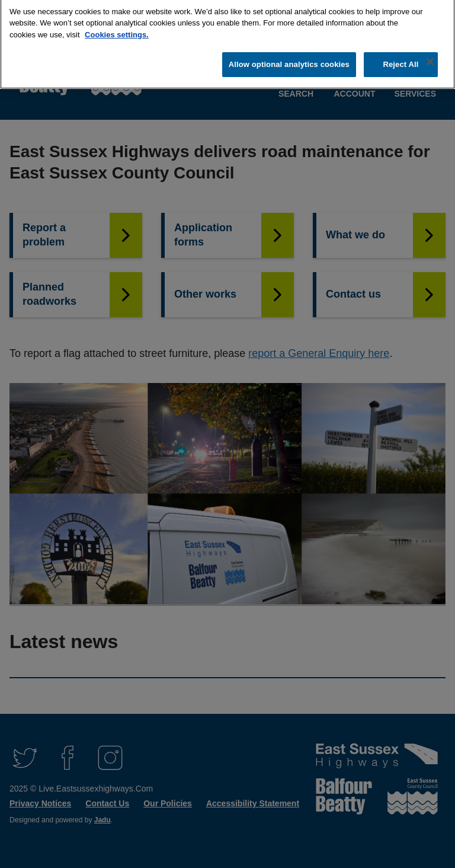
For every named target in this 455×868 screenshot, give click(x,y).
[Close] (430, 57)
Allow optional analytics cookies (289, 60)
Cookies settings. (117, 30)
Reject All (400, 60)
